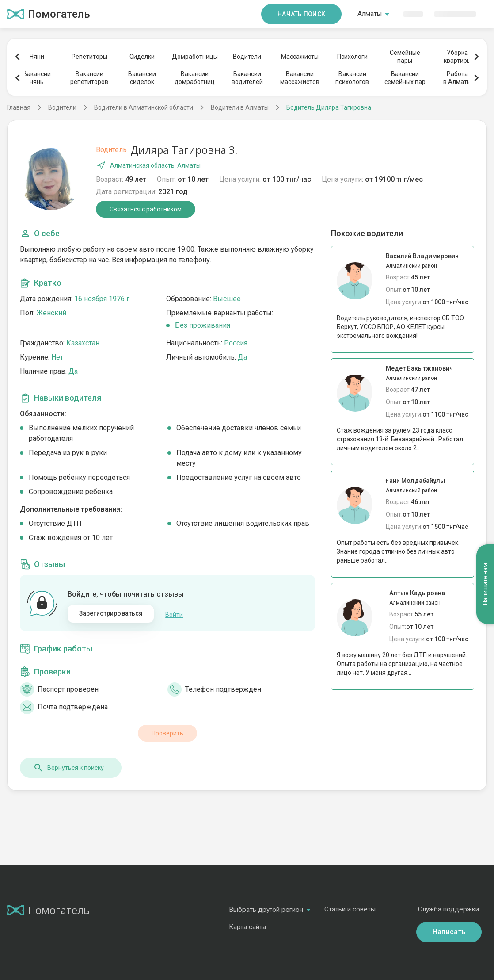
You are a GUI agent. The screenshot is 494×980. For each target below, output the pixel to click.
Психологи (352, 57)
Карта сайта (247, 926)
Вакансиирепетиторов (89, 78)
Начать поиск (301, 14)
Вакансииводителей (247, 78)
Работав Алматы (457, 78)
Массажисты (300, 57)
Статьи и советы (350, 908)
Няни (37, 57)
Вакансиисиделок (142, 78)
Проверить (167, 732)
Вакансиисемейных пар (405, 78)
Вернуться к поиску (68, 766)
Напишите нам (485, 548)
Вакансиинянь (37, 78)
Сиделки (142, 57)
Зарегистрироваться (111, 613)
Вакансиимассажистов (300, 78)
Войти (174, 614)
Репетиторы (89, 57)
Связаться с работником (146, 209)
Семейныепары (405, 57)
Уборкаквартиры (458, 57)
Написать (449, 930)
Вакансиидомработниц (195, 78)
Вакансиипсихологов (352, 78)
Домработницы (194, 57)
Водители (247, 57)
